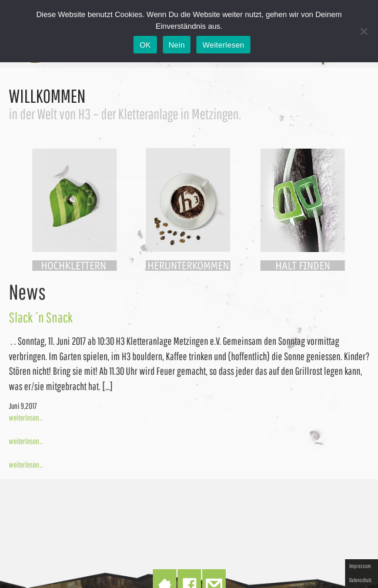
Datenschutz (360, 580)
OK (145, 45)
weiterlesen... (26, 418)
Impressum (360, 566)
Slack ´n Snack (41, 317)
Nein (177, 45)
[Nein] (363, 31)
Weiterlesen (223, 45)
